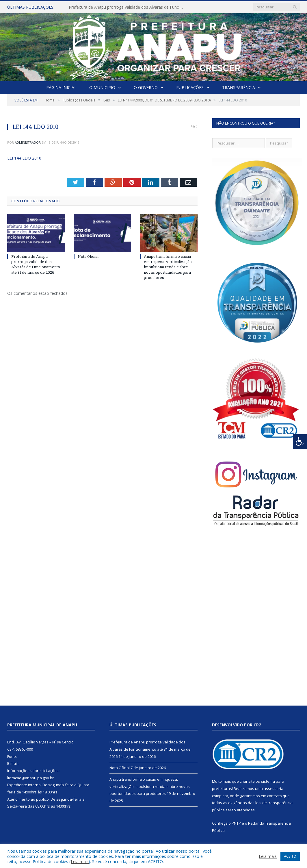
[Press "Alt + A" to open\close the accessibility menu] (300, 442)
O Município (102, 87)
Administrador (28, 142)
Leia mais (80, 861)
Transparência (239, 87)
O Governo (146, 87)
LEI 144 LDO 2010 (24, 158)
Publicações (190, 87)
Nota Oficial (88, 256)
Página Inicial (61, 87)
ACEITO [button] (290, 856)
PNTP (236, 823)
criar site (247, 781)
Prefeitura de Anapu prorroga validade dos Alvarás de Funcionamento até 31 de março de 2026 (128, 7)
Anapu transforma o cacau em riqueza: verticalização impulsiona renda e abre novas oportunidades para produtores (168, 267)
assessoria (273, 789)
